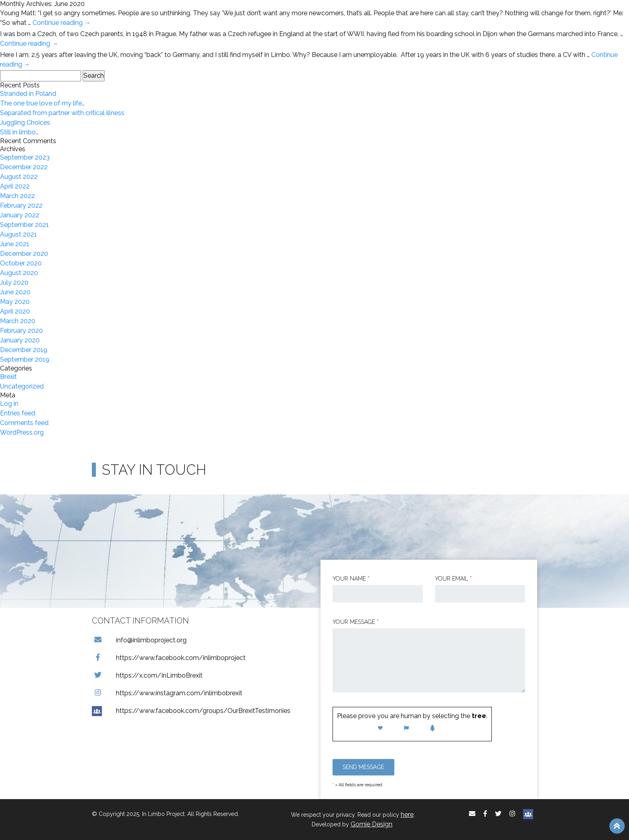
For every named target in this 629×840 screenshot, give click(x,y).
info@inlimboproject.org (139, 640)
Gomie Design (371, 824)
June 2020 (15, 292)
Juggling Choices (25, 122)
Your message (356, 622)
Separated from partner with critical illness (62, 113)
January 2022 (20, 215)
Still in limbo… (19, 132)
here (407, 815)
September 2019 (25, 359)
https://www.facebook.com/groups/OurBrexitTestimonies (191, 711)
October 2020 (21, 263)
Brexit (8, 377)
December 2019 (24, 350)
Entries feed (18, 413)
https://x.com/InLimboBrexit (147, 675)
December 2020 (24, 254)
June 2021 (15, 244)
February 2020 (21, 331)
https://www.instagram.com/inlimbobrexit (167, 693)
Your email (453, 579)
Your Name (351, 579)
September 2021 (24, 225)
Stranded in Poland (28, 94)
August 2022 (19, 177)
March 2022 (17, 196)
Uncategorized (22, 386)
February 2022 (21, 205)
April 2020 (15, 311)
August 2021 (18, 234)
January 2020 (20, 340)
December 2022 (24, 167)
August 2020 (19, 273)
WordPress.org (22, 432)
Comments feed (24, 423)
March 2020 (18, 321)
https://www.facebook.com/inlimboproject (169, 658)
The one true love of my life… (42, 103)
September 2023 (25, 157)
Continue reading (62, 23)
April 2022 (15, 186)
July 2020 (14, 282)
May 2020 (15, 302)
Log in (9, 404)
